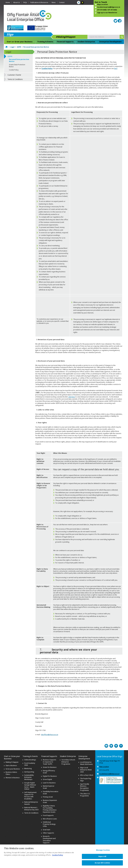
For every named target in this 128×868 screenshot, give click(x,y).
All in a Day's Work (87, 775)
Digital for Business (50, 776)
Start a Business (11, 765)
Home (8, 2)
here (116, 68)
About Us (17, 2)
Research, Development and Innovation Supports (49, 839)
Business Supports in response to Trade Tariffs (49, 762)
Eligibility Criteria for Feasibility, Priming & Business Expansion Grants (50, 809)
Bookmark (116, 746)
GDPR (19, 47)
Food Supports (48, 815)
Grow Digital (47, 779)
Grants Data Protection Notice (17, 66)
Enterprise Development (110, 42)
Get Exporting (29, 772)
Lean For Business (49, 783)
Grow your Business (13, 769)
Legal (12, 47)
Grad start (46, 830)
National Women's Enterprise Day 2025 (31, 809)
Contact (62, 2)
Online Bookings (30, 760)
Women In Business (13, 778)
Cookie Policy (47, 68)
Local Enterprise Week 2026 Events (86, 763)
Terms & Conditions (15, 79)
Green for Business (50, 767)
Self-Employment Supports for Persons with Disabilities (30, 796)
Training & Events (45, 42)
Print (106, 746)
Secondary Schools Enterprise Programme (68, 762)
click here (72, 397)
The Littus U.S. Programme (85, 795)
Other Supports (48, 833)
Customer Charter (14, 75)
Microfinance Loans (50, 819)
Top (121, 746)
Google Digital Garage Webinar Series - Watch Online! (30, 786)
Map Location (103, 5)
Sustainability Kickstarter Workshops (29, 777)
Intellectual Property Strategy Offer (49, 824)
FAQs (25, 2)
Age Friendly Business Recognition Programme (85, 787)
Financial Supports (65, 42)
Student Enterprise (86, 42)
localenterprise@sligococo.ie (109, 7)
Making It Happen (12, 762)
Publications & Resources (39, 2)
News (54, 2)
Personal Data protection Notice (36, 47)
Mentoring (28, 768)
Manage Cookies (103, 852)
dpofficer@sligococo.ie (50, 735)
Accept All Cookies (102, 864)
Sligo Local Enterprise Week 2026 (86, 770)
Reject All (102, 858)
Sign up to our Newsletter (107, 13)
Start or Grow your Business (20, 42)
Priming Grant (48, 797)
